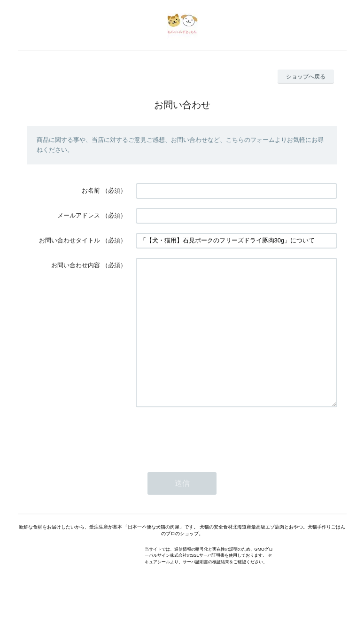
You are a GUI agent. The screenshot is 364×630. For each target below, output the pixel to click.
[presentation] (207, 463)
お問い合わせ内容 (76, 265)
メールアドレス (79, 215)
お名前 (91, 191)
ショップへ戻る (306, 77)
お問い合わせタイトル (70, 240)
